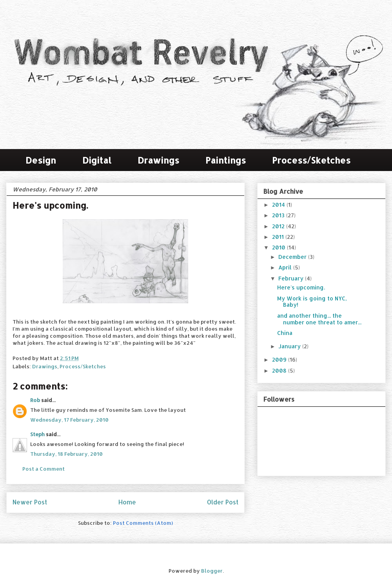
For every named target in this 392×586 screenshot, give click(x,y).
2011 (279, 237)
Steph (37, 434)
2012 (279, 226)
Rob (35, 400)
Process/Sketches (311, 160)
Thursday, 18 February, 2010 (66, 454)
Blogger (212, 571)
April (286, 267)
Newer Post (30, 502)
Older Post (223, 502)
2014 (279, 205)
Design (41, 160)
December (293, 257)
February (292, 278)
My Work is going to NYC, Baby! (312, 302)
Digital (97, 160)
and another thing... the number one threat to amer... (319, 319)
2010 (279, 247)
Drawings (158, 160)
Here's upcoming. (301, 287)
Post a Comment (44, 469)
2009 (280, 359)
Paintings (226, 160)
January (290, 346)
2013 (279, 215)
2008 (280, 370)
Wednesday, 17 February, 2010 (69, 420)
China (285, 333)
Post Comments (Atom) (143, 523)
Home (127, 502)
